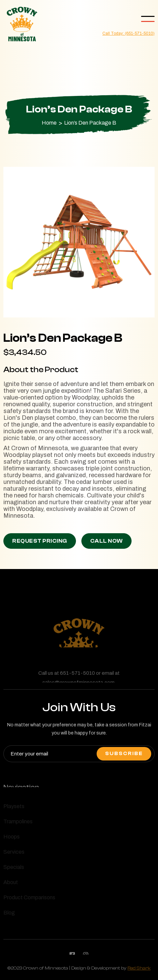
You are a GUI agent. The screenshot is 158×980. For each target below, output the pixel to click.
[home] (20, 24)
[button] (148, 19)
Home (49, 123)
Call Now (106, 541)
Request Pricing (40, 541)
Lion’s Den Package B (90, 123)
